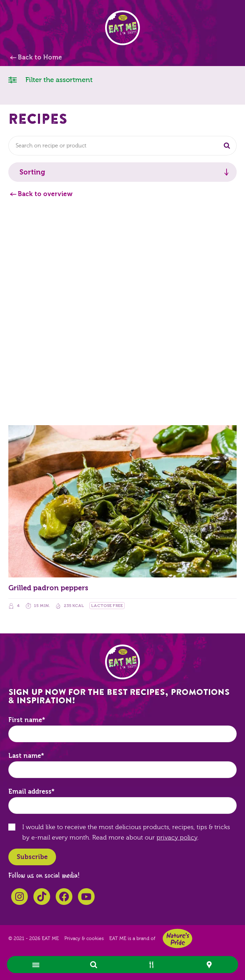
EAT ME (122, 28)
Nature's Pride (177, 938)
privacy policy (177, 838)
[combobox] (122, 146)
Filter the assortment (50, 79)
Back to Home (40, 57)
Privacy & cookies (84, 939)
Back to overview (45, 194)
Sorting (32, 172)
